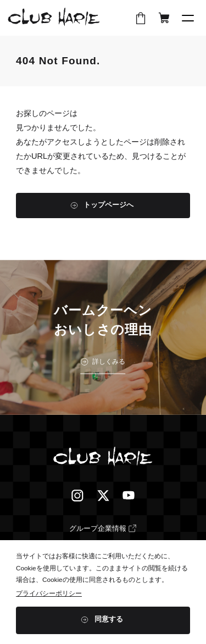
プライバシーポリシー (49, 593)
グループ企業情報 (98, 529)
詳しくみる (109, 361)
